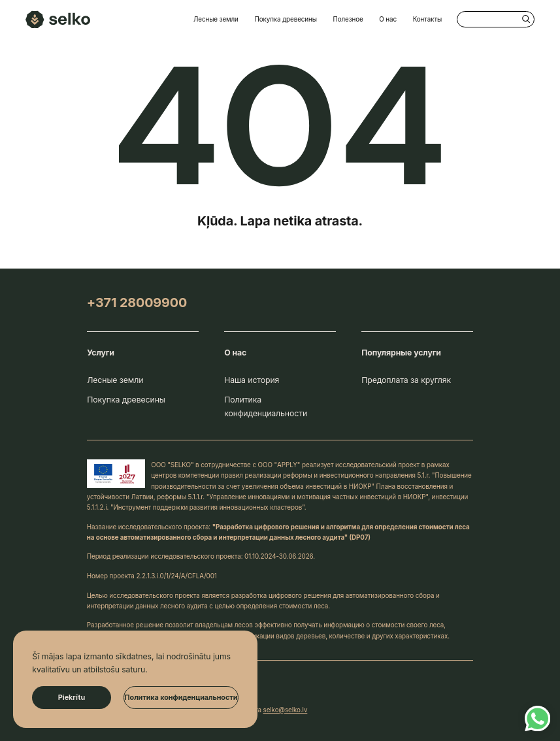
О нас (388, 19)
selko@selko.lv (286, 710)
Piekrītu (72, 697)
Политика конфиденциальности (266, 406)
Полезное (348, 19)
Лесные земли (216, 19)
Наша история (252, 380)
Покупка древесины (285, 19)
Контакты (428, 19)
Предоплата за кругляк (406, 380)
